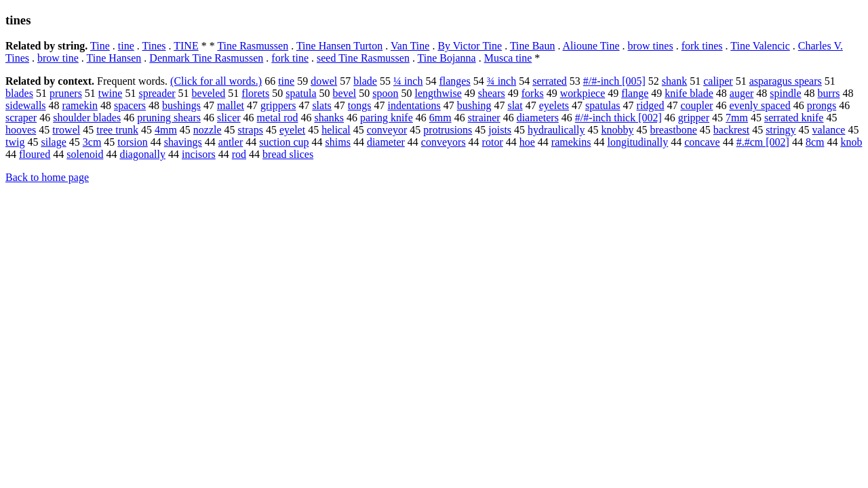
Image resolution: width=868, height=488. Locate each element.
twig (15, 142)
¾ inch (502, 81)
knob (851, 142)
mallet (231, 105)
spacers (130, 105)
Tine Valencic (760, 46)
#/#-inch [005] (614, 81)
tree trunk (117, 130)
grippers (278, 105)
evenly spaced (759, 105)
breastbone (674, 130)
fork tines (702, 46)
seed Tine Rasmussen (363, 58)
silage (53, 142)
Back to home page (47, 177)
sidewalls (26, 105)
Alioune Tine (591, 46)
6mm (440, 118)
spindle (785, 93)
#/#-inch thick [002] (618, 118)
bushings (181, 105)
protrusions (448, 130)
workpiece (583, 93)
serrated (550, 81)
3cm (92, 142)
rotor (493, 142)
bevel (345, 93)
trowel (66, 130)
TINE (186, 46)
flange (635, 93)
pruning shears (169, 118)
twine (111, 93)
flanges (454, 81)
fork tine (290, 58)
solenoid (85, 154)
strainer (484, 118)
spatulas (603, 105)
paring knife (387, 118)
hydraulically (556, 130)
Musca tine (508, 58)
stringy (781, 130)
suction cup (284, 142)
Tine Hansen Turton (339, 46)
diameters (538, 118)
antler (231, 142)
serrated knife (794, 118)
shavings (183, 142)
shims (338, 142)
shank (674, 81)
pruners (66, 93)
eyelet (292, 130)
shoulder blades (87, 118)
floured (35, 154)
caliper (718, 81)
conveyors (443, 142)
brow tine (58, 58)
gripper (694, 118)
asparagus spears (786, 81)
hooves (21, 130)
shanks (329, 118)
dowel (324, 81)
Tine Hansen (114, 58)
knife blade (689, 93)
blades (19, 93)
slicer (229, 118)
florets (255, 93)
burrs (829, 93)
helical (336, 130)
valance (829, 130)
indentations (414, 105)
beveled (209, 93)
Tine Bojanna (447, 58)
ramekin (80, 105)
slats (321, 105)
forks (533, 93)
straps (251, 130)
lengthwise (438, 93)
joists (500, 130)
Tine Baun (533, 46)
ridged (651, 105)
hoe (527, 142)
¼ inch (408, 81)
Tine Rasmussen (253, 46)
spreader (157, 93)
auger (742, 93)
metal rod (278, 118)
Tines (154, 46)
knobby (618, 130)
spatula (301, 93)
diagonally (142, 154)
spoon (385, 93)
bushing (474, 105)
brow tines (651, 46)
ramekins (571, 142)
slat (515, 105)
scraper (21, 118)
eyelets (554, 105)
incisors (199, 154)
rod (239, 154)
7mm (737, 118)
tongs (360, 105)
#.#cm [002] (763, 142)
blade (365, 81)
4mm (166, 130)
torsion (132, 142)
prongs (822, 105)
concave (702, 142)
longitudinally (637, 142)
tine (126, 46)
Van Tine (410, 46)
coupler (696, 105)
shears (492, 93)
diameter (386, 142)
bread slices (288, 154)
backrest (731, 130)
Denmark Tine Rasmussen (206, 58)
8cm (815, 142)
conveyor (387, 130)
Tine (100, 46)
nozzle (208, 130)
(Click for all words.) (216, 81)
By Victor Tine (470, 46)
